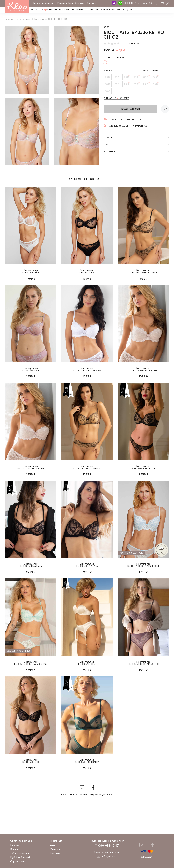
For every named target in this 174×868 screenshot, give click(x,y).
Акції (83, 3)
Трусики (80, 10)
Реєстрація (56, 841)
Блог (71, 3)
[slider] (112, 44)
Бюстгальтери (67, 10)
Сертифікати (17, 862)
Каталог (35, 10)
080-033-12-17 (132, 3)
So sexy (107, 27)
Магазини (62, 3)
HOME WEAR (109, 10)
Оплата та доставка (43, 3)
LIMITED (98, 10)
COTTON (120, 10)
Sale (77, 3)
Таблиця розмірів (20, 853)
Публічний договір (21, 857)
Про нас (15, 845)
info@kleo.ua (109, 857)
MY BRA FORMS (49, 10)
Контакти (91, 3)
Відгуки (14, 849)
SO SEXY (90, 10)
